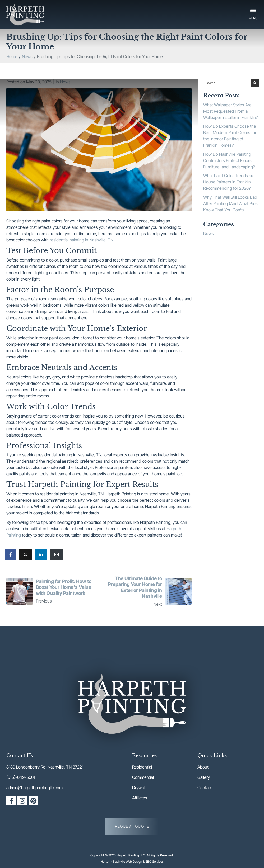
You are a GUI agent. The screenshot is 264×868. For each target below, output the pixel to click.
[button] (253, 14)
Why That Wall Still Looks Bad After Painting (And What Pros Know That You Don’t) (230, 203)
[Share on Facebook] (11, 554)
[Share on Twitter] (25, 554)
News (65, 82)
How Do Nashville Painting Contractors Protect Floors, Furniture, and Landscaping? (229, 160)
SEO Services (154, 862)
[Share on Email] (57, 554)
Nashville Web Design (128, 862)
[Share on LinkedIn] (41, 554)
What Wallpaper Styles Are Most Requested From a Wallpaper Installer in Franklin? (230, 111)
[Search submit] (255, 83)
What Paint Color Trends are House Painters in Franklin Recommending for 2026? (229, 182)
